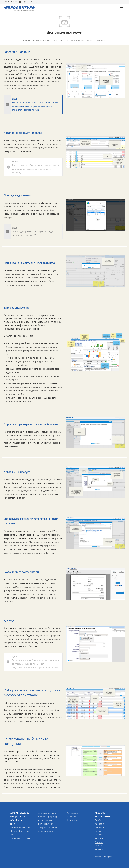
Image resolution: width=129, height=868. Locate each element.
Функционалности (47, 831)
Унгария (99, 838)
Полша (98, 846)
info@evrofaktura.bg (28, 2)
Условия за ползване (20, 838)
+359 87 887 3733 (10, 2)
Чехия (98, 831)
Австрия (99, 842)
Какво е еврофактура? (49, 817)
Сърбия (99, 820)
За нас (13, 835)
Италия (98, 835)
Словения (100, 827)
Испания (99, 849)
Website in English (103, 857)
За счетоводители (47, 813)
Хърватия (100, 824)
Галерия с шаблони (47, 827)
